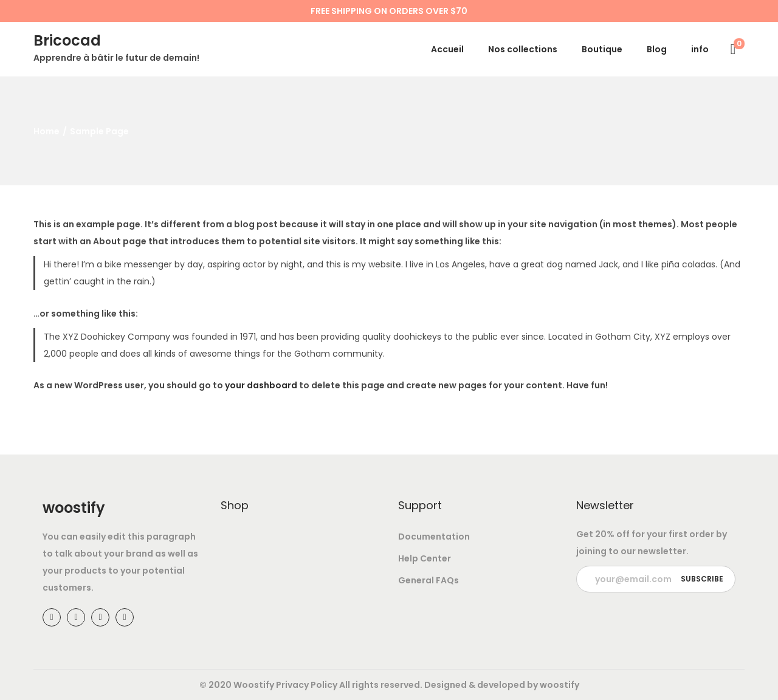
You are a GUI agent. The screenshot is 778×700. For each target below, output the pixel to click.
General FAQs (429, 580)
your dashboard (261, 385)
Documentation (434, 537)
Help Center (425, 558)
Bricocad (67, 40)
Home (46, 131)
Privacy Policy (307, 685)
